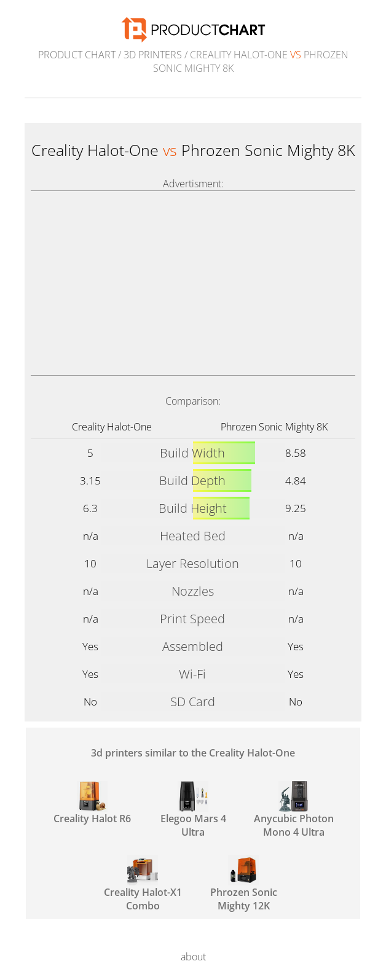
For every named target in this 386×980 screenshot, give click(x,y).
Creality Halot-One (112, 427)
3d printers (153, 55)
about (193, 957)
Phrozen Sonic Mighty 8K (274, 427)
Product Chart (77, 55)
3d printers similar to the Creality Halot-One (193, 753)
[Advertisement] (193, 283)
